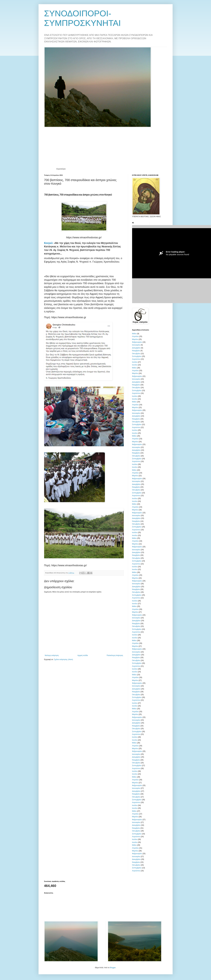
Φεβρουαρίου (137, 342)
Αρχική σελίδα (83, 655)
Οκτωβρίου (136, 354)
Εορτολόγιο (61, 169)
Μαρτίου (135, 339)
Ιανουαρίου (136, 345)
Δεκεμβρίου (136, 348)
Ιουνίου (135, 365)
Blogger (113, 968)
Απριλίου (135, 336)
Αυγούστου (136, 359)
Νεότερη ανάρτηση (52, 655)
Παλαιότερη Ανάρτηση (115, 655)
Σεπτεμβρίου (137, 356)
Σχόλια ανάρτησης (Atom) (63, 659)
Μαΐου (134, 334)
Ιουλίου (135, 362)
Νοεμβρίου (136, 351)
